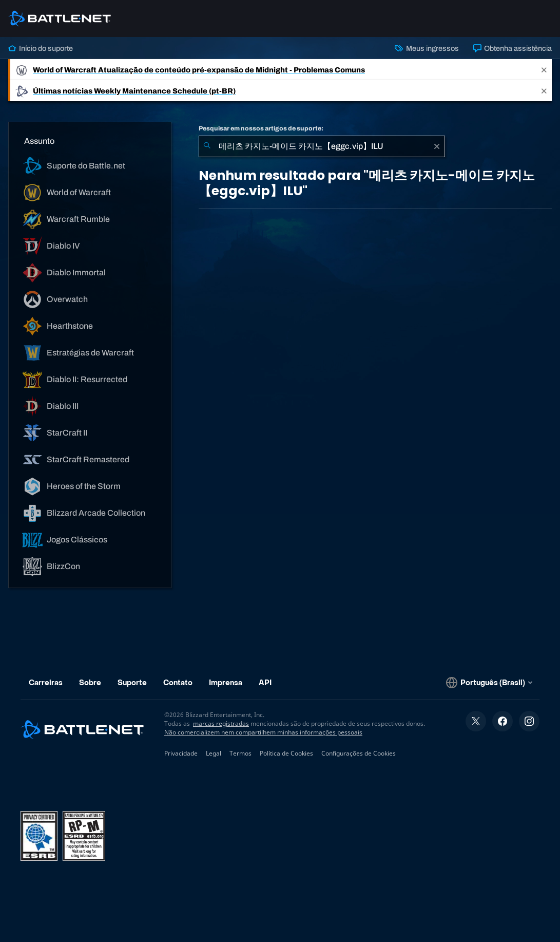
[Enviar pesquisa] (207, 146)
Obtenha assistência (513, 48)
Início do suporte (41, 48)
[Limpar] (437, 146)
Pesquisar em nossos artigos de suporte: (261, 128)
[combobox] (322, 146)
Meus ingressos (427, 48)
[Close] (544, 70)
